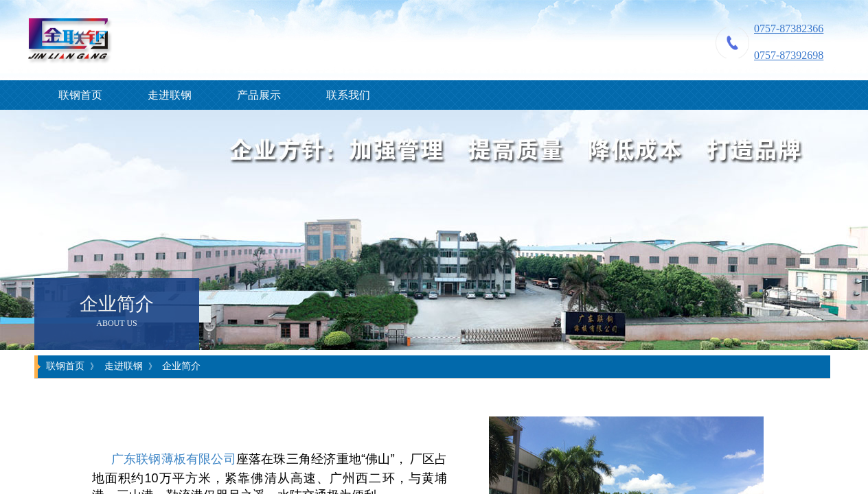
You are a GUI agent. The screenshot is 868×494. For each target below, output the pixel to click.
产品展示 (259, 95)
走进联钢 (170, 95)
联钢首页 (80, 95)
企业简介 (181, 366)
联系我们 (348, 95)
